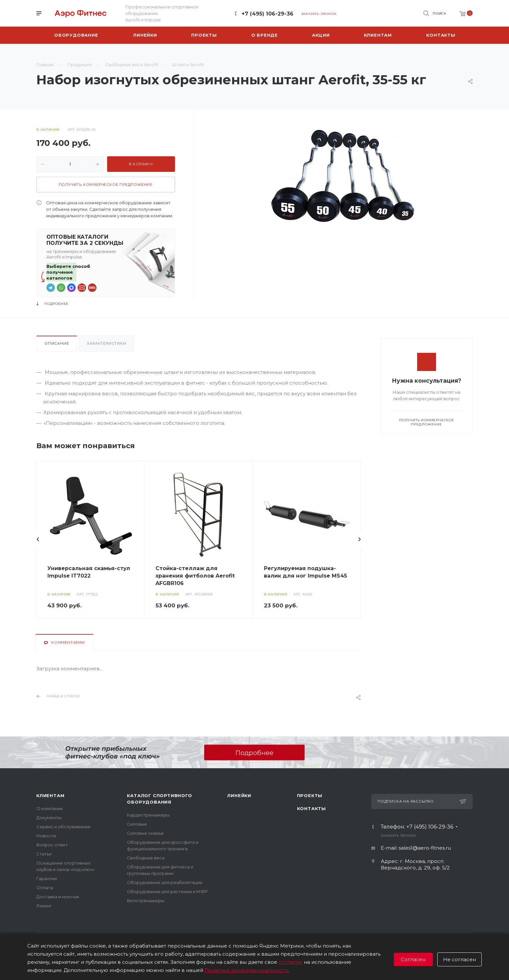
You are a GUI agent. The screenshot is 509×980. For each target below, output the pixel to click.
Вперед (359, 539)
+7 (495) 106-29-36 (267, 14)
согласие (291, 962)
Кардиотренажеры (148, 815)
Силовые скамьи (145, 833)
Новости (46, 836)
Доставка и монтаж (58, 897)
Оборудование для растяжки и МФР (167, 891)
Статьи (44, 854)
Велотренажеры (146, 901)
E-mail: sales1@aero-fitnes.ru (416, 848)
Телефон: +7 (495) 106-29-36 (417, 827)
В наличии (48, 130)
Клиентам (50, 795)
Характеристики (106, 343)
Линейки (239, 795)
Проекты (310, 795)
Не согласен (459, 959)
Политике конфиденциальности (246, 970)
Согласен (413, 959)
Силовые (137, 824)
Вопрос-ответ (52, 845)
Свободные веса (146, 858)
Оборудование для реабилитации (165, 882)
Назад (38, 539)
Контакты (311, 808)
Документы (49, 818)
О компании (50, 808)
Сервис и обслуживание (63, 827)
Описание (57, 343)
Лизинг (44, 906)
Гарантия (47, 878)
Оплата (45, 888)
